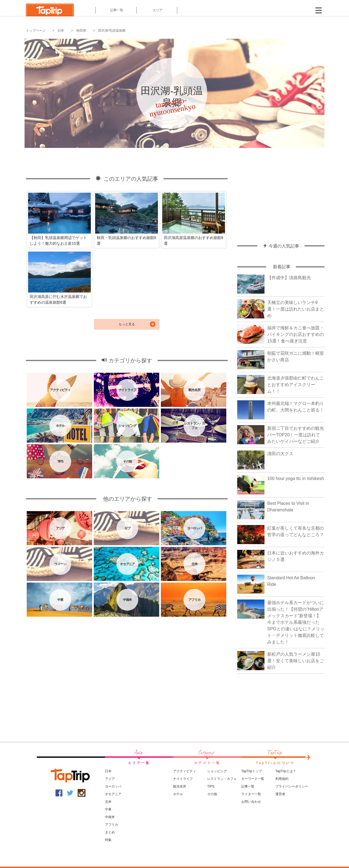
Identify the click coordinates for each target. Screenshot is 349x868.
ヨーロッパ (113, 786)
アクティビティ (185, 771)
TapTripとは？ (286, 771)
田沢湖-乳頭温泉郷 (112, 31)
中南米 (110, 817)
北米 (108, 802)
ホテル (178, 794)
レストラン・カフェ (222, 779)
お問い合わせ (251, 802)
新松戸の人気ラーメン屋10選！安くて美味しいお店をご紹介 (296, 661)
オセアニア (113, 794)
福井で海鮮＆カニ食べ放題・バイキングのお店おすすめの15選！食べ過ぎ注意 (296, 334)
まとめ (110, 832)
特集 (108, 840)
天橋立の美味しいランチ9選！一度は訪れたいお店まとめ (296, 309)
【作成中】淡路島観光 (289, 278)
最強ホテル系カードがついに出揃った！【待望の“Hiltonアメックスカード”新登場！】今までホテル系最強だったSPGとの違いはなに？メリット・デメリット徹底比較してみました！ (296, 622)
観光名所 (180, 786)
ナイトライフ (183, 779)
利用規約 (282, 779)
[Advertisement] (281, 193)
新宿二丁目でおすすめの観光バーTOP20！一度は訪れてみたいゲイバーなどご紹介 (296, 435)
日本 (61, 31)
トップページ (36, 31)
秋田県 (81, 31)
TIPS (211, 786)
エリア (157, 10)
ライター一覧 (251, 794)
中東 (108, 809)
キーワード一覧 (253, 779)
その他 (212, 794)
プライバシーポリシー (292, 786)
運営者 (280, 794)
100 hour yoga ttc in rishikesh (296, 478)
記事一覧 (116, 10)
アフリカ (112, 825)
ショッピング (217, 771)
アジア (110, 779)
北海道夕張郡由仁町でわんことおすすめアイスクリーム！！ (296, 385)
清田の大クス (280, 454)
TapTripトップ (252, 771)
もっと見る (127, 324)
